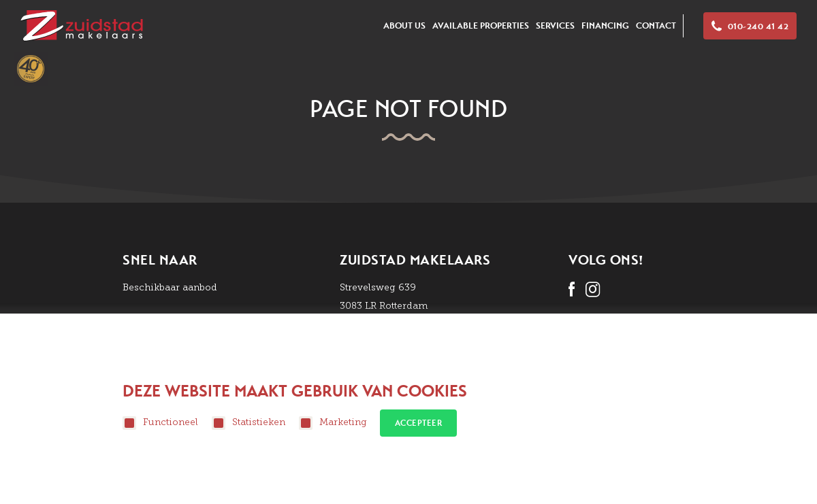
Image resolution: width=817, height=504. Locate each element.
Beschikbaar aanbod (170, 287)
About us (404, 26)
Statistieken (249, 423)
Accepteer (419, 423)
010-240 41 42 (750, 27)
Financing (605, 26)
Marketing (333, 423)
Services (555, 26)
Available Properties (481, 26)
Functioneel (160, 423)
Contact (656, 26)
